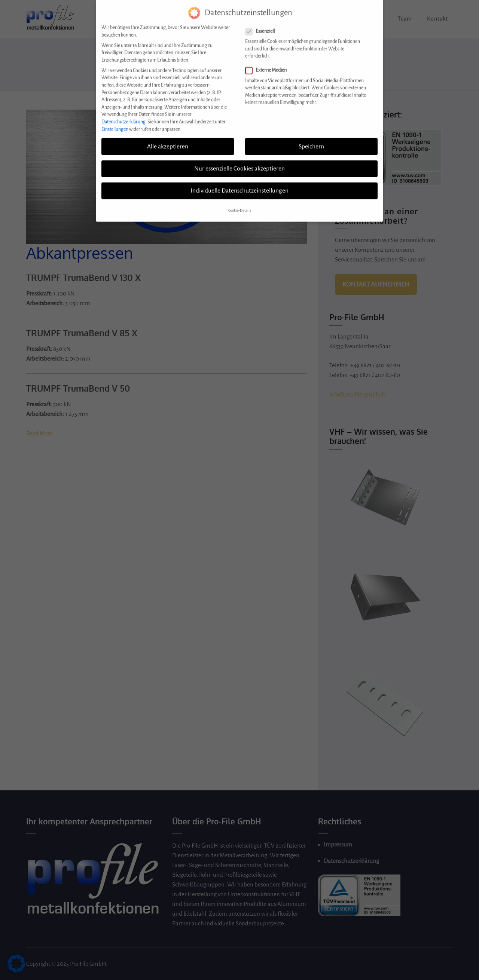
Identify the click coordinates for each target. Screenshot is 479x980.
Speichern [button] (311, 141)
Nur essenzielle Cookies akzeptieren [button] (239, 163)
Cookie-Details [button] (240, 205)
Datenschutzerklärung (123, 116)
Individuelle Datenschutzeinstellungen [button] (239, 185)
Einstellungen (115, 124)
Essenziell (262, 26)
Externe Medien (268, 65)
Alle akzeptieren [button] (168, 141)
